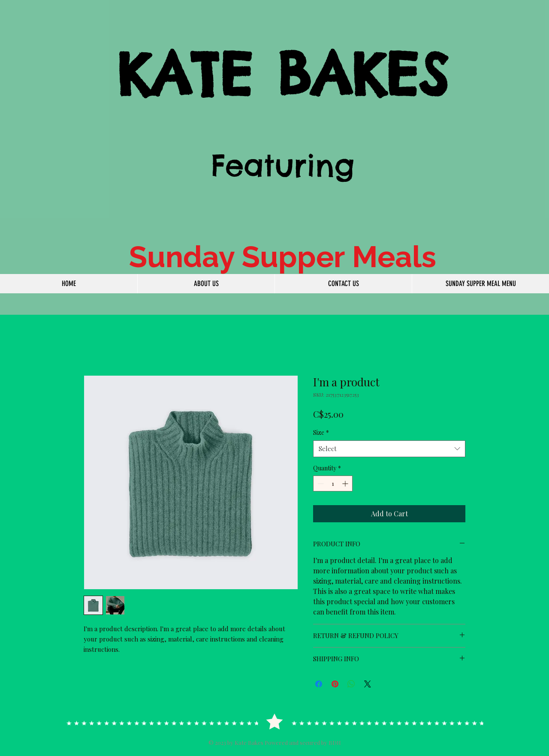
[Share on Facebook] (319, 684)
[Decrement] (320, 483)
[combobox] (389, 449)
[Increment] (346, 483)
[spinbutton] (333, 483)
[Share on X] (368, 684)
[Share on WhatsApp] (351, 684)
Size (321, 432)
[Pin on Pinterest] (335, 684)
